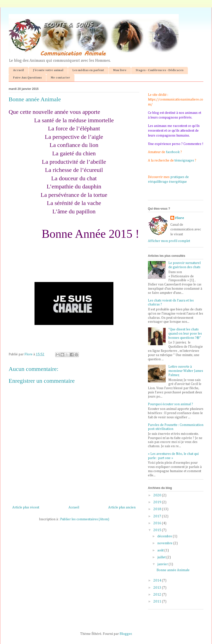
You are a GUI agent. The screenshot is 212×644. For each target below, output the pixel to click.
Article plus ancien (122, 507)
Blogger (126, 634)
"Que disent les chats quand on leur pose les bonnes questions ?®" (185, 334)
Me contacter (60, 78)
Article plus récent (26, 507)
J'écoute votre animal (48, 70)
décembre (165, 536)
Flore (180, 218)
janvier (163, 564)
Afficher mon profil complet (169, 241)
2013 (158, 588)
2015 (158, 530)
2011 (158, 602)
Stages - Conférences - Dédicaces (159, 70)
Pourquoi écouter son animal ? (170, 404)
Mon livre (120, 70)
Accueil (18, 70)
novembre (165, 543)
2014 (158, 581)
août (161, 550)
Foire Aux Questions (27, 78)
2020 (158, 495)
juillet (162, 557)
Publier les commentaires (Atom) (85, 519)
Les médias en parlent (88, 70)
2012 (158, 595)
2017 (158, 516)
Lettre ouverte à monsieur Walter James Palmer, (186, 371)
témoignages (184, 161)
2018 (158, 509)
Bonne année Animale (173, 570)
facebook (173, 152)
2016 (158, 523)
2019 (158, 502)
